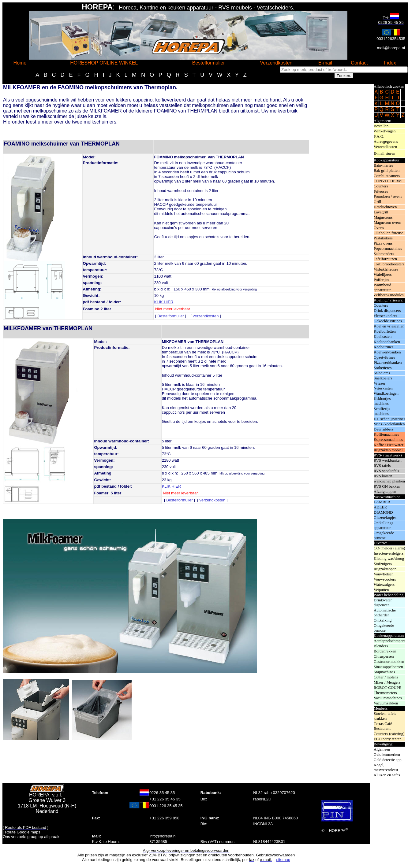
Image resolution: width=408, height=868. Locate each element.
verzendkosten (206, 316)
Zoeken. (344, 76)
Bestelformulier (171, 316)
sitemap (283, 860)
